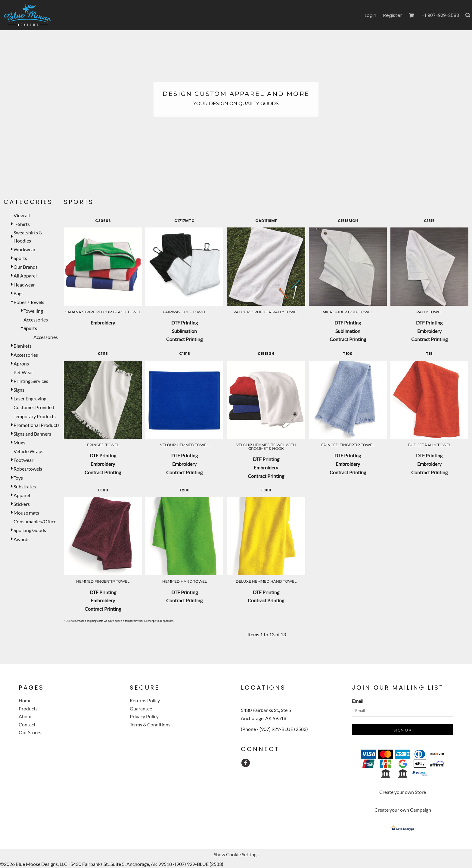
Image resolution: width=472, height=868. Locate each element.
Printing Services (31, 381)
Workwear (25, 249)
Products (28, 708)
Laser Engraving (30, 398)
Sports (20, 258)
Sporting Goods (30, 530)
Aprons (21, 363)
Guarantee (141, 708)
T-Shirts (22, 224)
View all (22, 215)
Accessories (36, 320)
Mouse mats (26, 513)
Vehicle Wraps (28, 451)
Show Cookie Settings (236, 854)
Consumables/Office (35, 521)
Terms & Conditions (150, 724)
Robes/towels (28, 469)
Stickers (22, 504)
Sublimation (184, 331)
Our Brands (26, 267)
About (25, 716)
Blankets (23, 346)
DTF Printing (185, 323)
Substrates (25, 486)
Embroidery (103, 323)
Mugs (19, 442)
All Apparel (25, 276)
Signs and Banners (32, 434)
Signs (19, 390)
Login (371, 15)
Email (358, 701)
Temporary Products (35, 416)
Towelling (33, 311)
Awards (22, 539)
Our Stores (30, 732)
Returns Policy (145, 700)
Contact (27, 724)
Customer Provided (34, 407)
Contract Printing (184, 339)
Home (25, 700)
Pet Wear (23, 372)
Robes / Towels (29, 302)
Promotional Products (37, 425)
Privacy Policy (144, 716)
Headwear (24, 285)
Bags (19, 293)
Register (393, 15)
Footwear (23, 460)
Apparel (22, 495)
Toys (18, 478)
